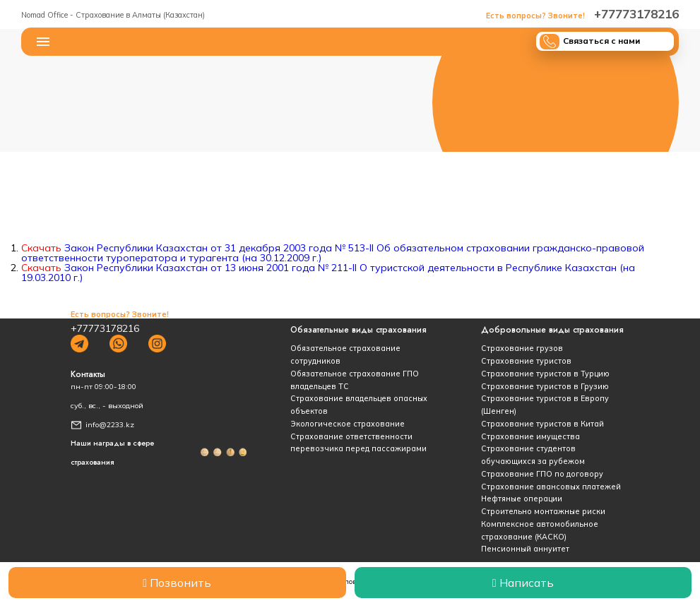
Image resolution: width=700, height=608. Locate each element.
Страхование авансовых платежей (551, 487)
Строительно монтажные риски (543, 511)
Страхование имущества (530, 436)
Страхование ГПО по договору (542, 474)
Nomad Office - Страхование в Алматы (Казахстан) (113, 15)
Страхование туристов (526, 361)
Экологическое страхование (348, 424)
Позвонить (177, 583)
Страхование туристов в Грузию (545, 386)
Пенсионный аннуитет (525, 549)
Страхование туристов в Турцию (545, 374)
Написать (523, 583)
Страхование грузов (522, 348)
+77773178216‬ (582, 14)
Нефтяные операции (522, 499)
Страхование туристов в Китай (542, 424)
